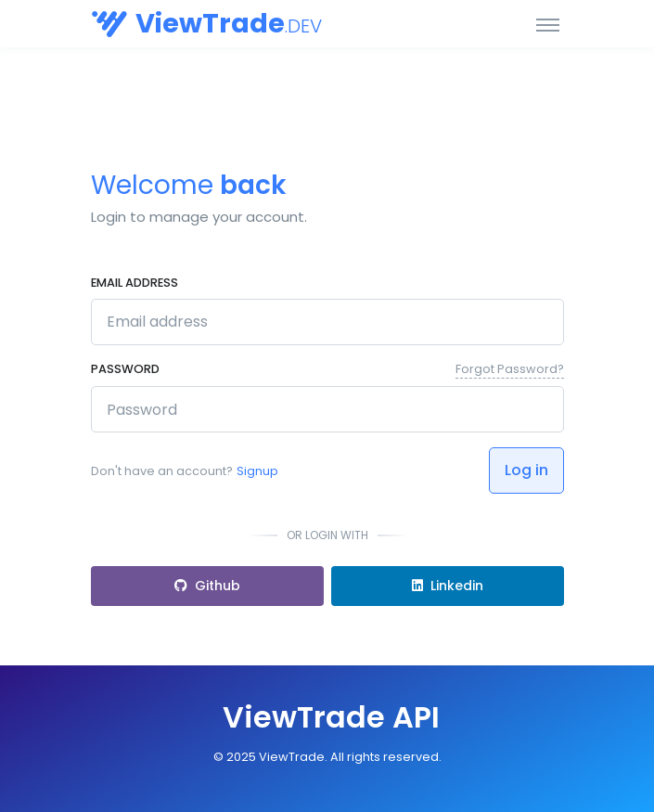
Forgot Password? (510, 369)
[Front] (327, 717)
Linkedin (448, 586)
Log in (526, 470)
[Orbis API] (160, 24)
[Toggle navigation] (548, 24)
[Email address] (327, 322)
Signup (257, 471)
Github (207, 586)
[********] (327, 409)
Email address (135, 283)
